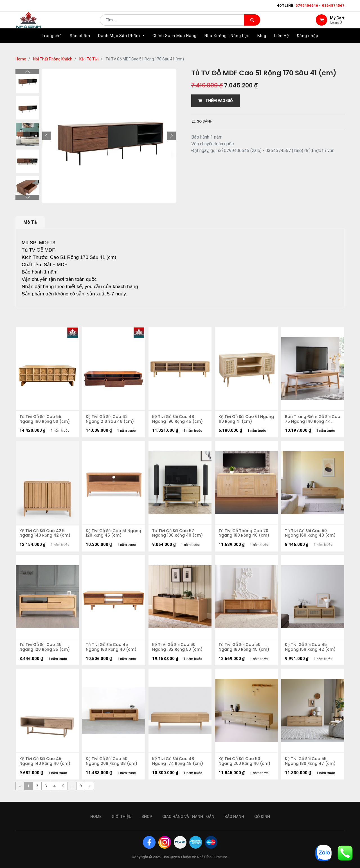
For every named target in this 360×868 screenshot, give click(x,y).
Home (21, 59)
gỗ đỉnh (262, 817)
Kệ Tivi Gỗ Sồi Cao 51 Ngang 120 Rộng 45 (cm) (112, 535)
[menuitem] (52, 44)
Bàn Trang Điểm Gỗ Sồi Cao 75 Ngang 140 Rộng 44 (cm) (310, 420)
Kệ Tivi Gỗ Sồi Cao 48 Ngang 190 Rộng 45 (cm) (178, 420)
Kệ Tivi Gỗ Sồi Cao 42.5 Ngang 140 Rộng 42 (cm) (45, 535)
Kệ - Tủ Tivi (89, 59)
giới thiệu (121, 817)
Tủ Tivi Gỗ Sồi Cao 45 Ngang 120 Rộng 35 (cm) (45, 650)
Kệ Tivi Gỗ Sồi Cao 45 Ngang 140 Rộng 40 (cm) (45, 765)
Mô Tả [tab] (30, 222)
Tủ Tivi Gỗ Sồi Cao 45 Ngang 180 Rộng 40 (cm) (112, 650)
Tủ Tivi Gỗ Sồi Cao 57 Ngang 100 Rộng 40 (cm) (178, 535)
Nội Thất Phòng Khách (53, 59)
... (72, 791)
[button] (46, 136)
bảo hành (234, 817)
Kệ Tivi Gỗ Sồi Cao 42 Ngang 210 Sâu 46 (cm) (110, 420)
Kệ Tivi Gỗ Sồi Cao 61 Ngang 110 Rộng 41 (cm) (243, 420)
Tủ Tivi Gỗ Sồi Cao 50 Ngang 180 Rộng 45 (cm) (244, 650)
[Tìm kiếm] (252, 24)
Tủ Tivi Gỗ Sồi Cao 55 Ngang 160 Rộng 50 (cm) (45, 420)
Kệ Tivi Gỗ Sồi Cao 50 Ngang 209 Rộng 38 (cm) (112, 765)
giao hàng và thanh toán (188, 817)
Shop (147, 817)
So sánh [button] (202, 121)
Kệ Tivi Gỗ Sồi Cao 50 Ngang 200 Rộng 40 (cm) (245, 765)
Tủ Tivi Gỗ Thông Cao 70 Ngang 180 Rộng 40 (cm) (244, 535)
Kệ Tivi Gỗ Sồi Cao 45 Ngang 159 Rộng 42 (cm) (311, 650)
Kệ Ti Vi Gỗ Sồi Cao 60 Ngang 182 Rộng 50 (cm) (178, 650)
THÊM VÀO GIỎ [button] (216, 101)
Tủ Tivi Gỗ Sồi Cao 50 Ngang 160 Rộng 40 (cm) (311, 535)
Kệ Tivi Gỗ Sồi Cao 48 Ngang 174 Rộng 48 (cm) (178, 765)
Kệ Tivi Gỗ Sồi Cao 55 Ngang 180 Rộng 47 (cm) (311, 765)
